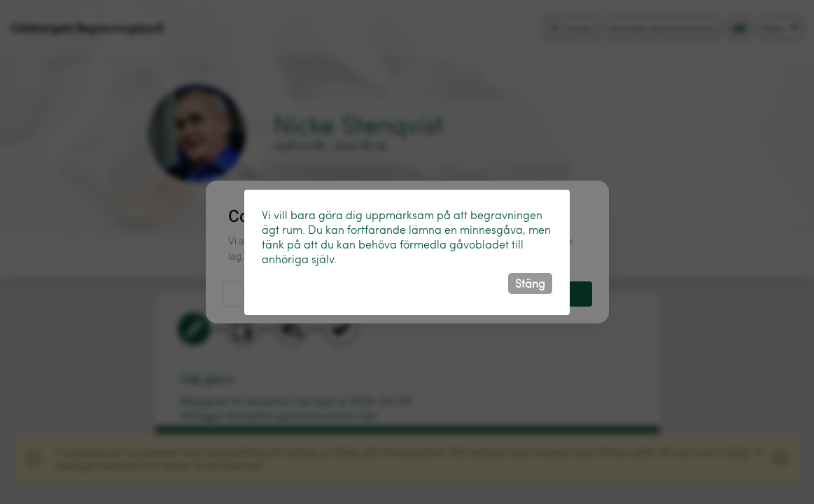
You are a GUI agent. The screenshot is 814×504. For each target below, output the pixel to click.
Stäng (530, 283)
